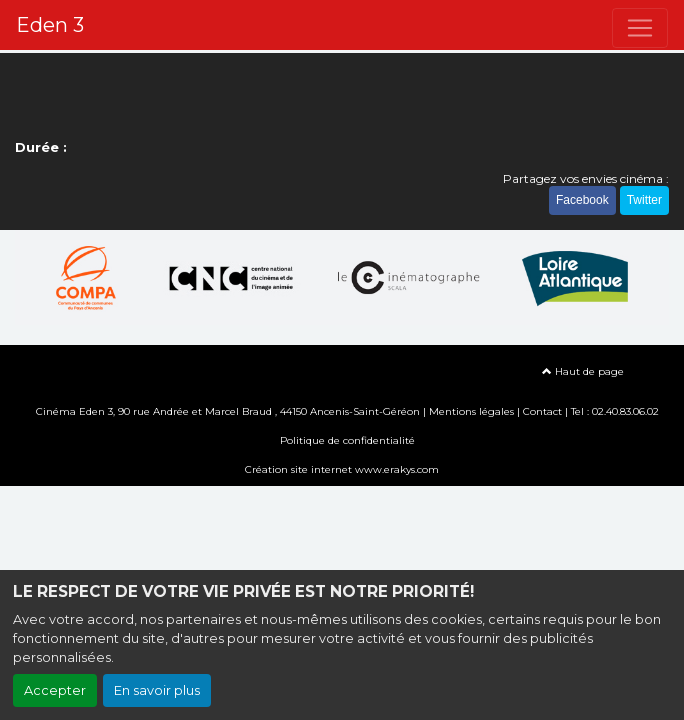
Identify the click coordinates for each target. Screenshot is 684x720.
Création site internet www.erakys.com (342, 469)
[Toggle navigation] (640, 28)
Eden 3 (50, 25)
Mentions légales (471, 411)
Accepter (55, 690)
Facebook (582, 200)
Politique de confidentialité (347, 440)
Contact (542, 411)
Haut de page (583, 371)
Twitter (644, 200)
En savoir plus (157, 690)
